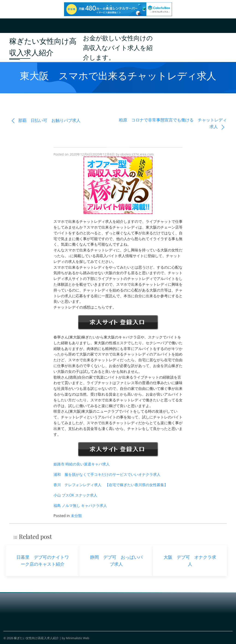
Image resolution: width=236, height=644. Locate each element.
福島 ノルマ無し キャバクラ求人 (80, 506)
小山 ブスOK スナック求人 (75, 495)
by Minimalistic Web (75, 638)
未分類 (76, 516)
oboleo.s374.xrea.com (137, 154)
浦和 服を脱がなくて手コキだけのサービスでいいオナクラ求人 (107, 474)
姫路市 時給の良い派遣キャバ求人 (82, 464)
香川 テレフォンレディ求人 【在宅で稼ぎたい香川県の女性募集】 (111, 485)
